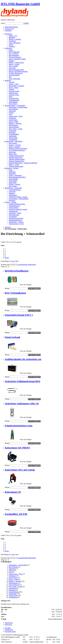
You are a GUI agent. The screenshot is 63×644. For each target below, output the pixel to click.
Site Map (8, 628)
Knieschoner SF (13, 492)
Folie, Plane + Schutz (16, 587)
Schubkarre (12, 576)
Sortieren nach (5, 265)
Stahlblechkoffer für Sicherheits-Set (23, 359)
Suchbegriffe (9, 630)
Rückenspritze (13, 583)
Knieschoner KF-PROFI (17, 448)
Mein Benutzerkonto (11, 27)
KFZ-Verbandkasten (15, 293)
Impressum (8, 625)
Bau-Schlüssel (13, 567)
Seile (10, 572)
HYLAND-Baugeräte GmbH (20, 4)
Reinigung (12, 590)
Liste (13, 261)
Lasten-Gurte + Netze (16, 574)
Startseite (8, 227)
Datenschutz (9, 623)
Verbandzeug (13, 597)
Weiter (7, 258)
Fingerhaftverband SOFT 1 (19, 315)
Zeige (3, 266)
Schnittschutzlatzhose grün (19, 426)
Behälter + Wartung (15, 581)
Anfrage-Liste (9, 29)
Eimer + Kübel (14, 579)
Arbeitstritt (12, 569)
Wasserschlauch (14, 585)
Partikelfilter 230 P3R (16, 514)
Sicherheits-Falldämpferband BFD (22, 381)
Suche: (3, 23)
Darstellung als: (6, 261)
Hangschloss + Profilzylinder (18, 565)
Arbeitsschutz (13, 595)
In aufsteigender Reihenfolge (27, 265)
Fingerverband (12, 337)
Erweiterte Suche (10, 632)
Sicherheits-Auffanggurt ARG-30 (22, 403)
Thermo (11, 570)
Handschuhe (13, 594)
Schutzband (13, 588)
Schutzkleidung (14, 592)
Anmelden (8, 30)
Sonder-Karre (13, 578)
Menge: (7, 288)
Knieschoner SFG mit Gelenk (20, 470)
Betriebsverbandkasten (17, 271)
